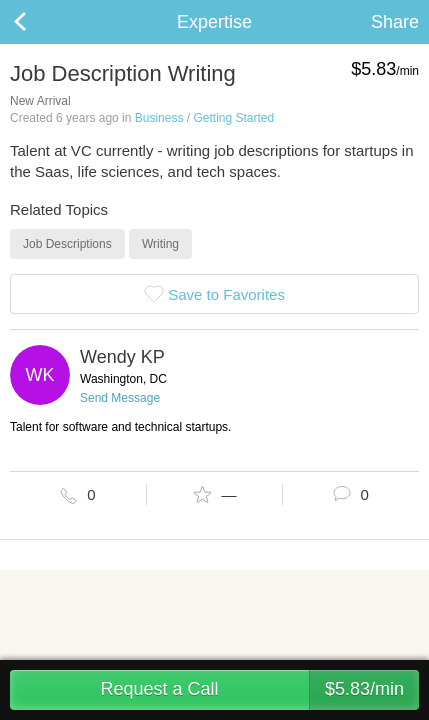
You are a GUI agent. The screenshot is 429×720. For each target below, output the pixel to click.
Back (40, 22)
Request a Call (259, 690)
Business (159, 118)
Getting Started (233, 118)
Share (395, 22)
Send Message (120, 398)
